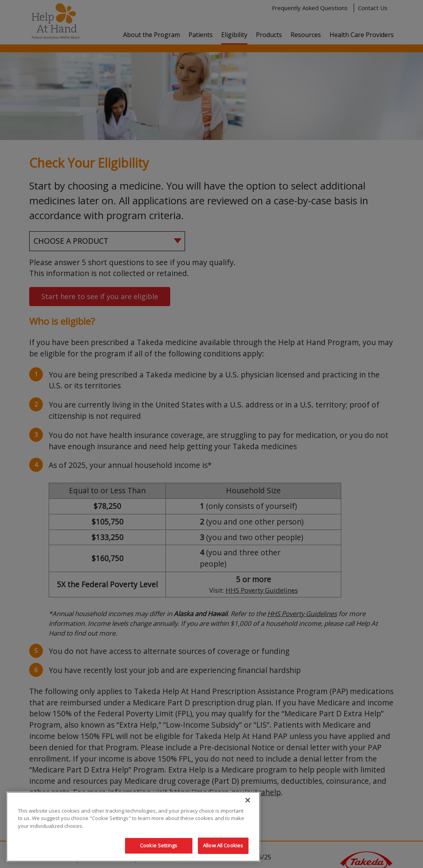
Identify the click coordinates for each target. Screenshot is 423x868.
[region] (133, 827)
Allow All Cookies (223, 845)
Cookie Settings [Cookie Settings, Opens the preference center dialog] (159, 845)
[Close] (248, 800)
